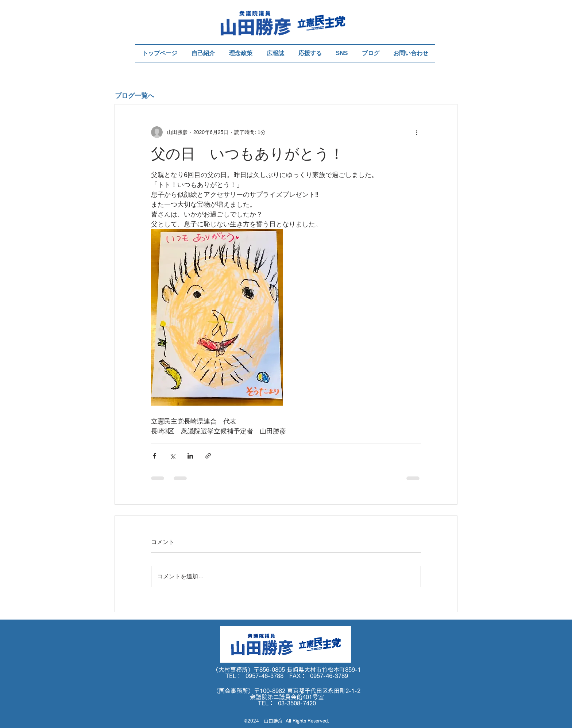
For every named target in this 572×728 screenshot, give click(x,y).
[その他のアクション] (417, 132)
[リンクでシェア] (208, 456)
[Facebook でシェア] (154, 456)
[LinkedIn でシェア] (190, 456)
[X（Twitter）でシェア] (172, 456)
